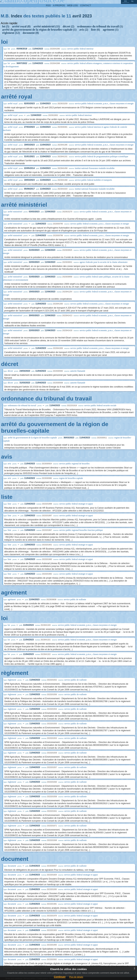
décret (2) (69, 26)
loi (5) (6, 26)
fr (125, 1)
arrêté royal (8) (21, 26)
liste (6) (95, 30)
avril (77, 16)
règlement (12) (11, 33)
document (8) (31, 33)
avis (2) (84, 30)
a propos (59, 5)
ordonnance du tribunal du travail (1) (100, 26)
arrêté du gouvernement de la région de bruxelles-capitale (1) (39, 30)
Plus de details (76, 977)
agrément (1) (111, 30)
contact (86, 5)
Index (17, 16)
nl (132, 1)
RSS (48, 5)
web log (73, 5)
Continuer (60, 977)
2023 (87, 16)
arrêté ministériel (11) (47, 26)
